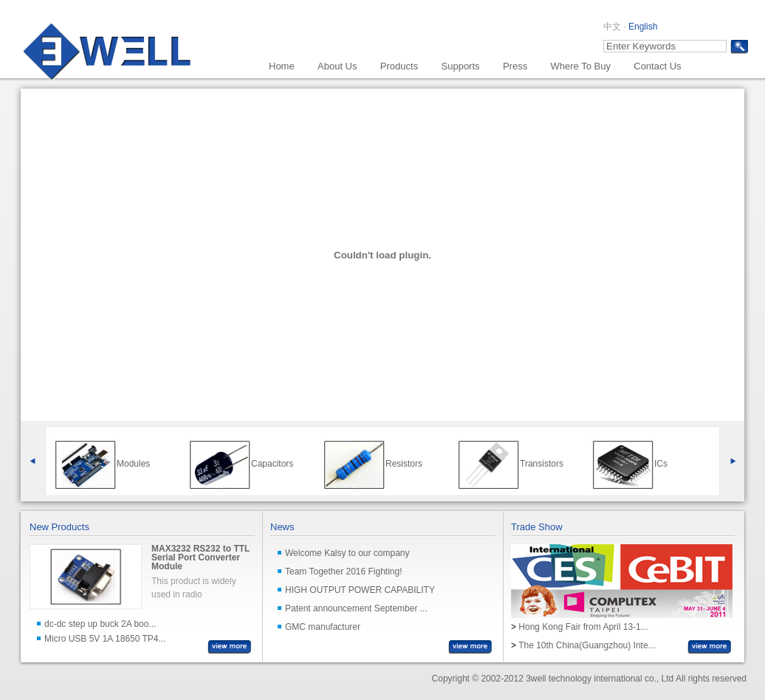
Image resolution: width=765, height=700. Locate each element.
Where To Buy (580, 66)
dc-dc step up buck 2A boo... (100, 624)
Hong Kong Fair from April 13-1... (583, 627)
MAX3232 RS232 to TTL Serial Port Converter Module (200, 557)
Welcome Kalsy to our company (347, 553)
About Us (337, 66)
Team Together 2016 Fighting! (344, 572)
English (643, 27)
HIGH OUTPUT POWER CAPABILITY (360, 590)
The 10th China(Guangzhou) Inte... (587, 645)
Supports (461, 66)
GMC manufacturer (323, 627)
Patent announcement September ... (356, 608)
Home (282, 66)
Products (399, 66)
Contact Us (657, 66)
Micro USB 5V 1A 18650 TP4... (105, 639)
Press (515, 66)
